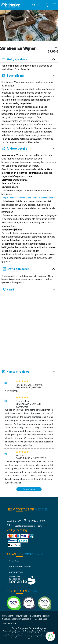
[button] (48, 5)
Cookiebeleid (41, 619)
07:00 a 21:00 (14, 521)
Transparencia (9, 623)
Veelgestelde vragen (20, 567)
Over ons (14, 561)
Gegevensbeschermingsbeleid (16, 619)
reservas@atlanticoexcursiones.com (26, 526)
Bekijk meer (29, 489)
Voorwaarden (16, 572)
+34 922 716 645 (37, 521)
